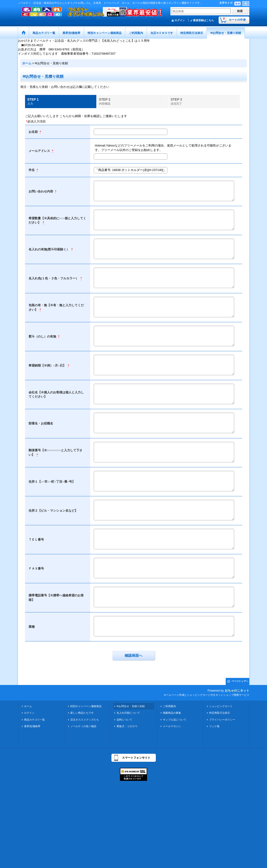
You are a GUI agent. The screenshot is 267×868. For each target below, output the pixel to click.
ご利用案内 (169, 706)
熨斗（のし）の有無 (43, 336)
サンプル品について (175, 720)
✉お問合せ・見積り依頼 (131, 706)
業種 (32, 627)
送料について (124, 720)
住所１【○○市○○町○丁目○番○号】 (52, 482)
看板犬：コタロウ (127, 726)
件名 (32, 170)
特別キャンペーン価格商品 (86, 706)
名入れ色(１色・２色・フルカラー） (54, 278)
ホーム (28, 706)
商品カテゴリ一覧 (34, 720)
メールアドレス (40, 151)
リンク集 (214, 726)
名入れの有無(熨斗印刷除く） (49, 249)
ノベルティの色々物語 (83, 726)
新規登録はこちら (203, 20)
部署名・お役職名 (41, 423)
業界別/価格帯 (32, 726)
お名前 (34, 132)
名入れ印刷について (128, 713)
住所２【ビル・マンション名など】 (53, 511)
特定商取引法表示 (220, 713)
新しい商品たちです (82, 713)
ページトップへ (240, 681)
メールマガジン (172, 726)
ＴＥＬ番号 (36, 540)
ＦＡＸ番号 (36, 568)
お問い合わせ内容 (41, 191)
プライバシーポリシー (222, 720)
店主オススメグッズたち (85, 720)
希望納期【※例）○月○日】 (48, 365)
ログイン (180, 20)
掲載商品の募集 (172, 713)
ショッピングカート (221, 706)
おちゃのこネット (237, 691)
